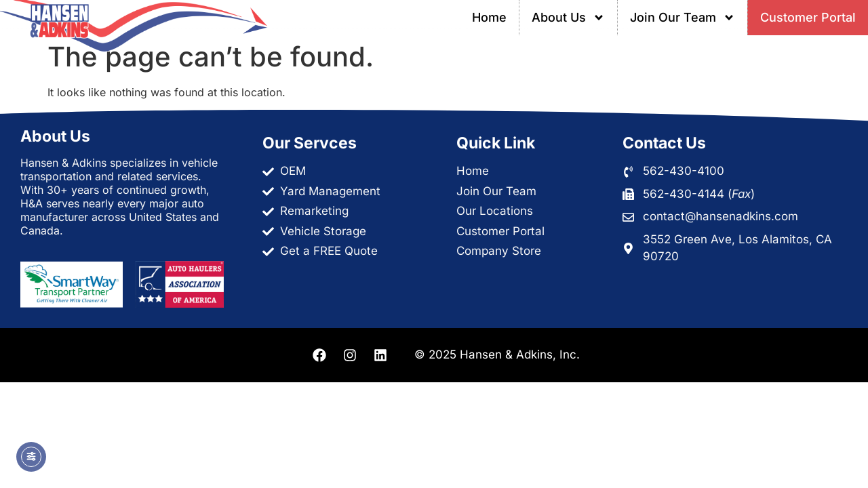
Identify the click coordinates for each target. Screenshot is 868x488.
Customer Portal (808, 17)
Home (489, 17)
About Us (568, 18)
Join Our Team (683, 18)
